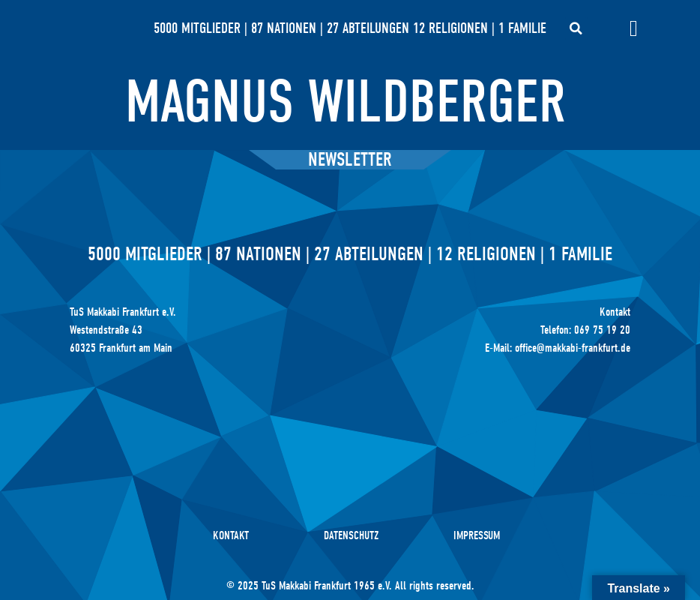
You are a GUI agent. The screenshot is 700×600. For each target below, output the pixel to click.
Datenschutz (351, 535)
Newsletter (350, 160)
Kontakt (231, 535)
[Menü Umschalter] (634, 28)
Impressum (477, 535)
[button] (576, 28)
